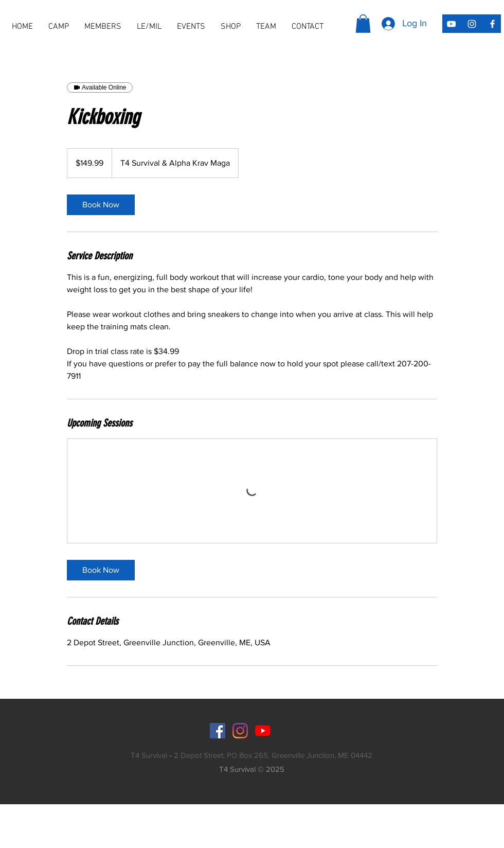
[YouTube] (263, 731)
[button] (103, 27)
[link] (101, 205)
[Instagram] (240, 731)
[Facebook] (218, 731)
